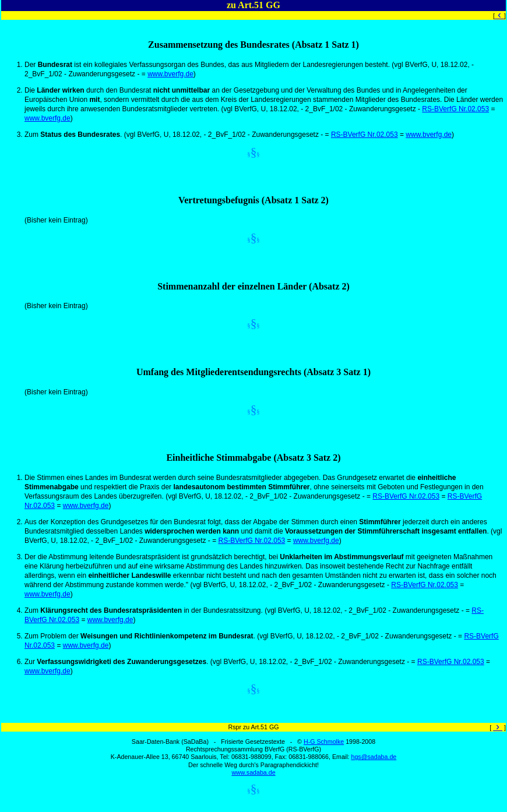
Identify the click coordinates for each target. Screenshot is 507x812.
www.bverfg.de (170, 74)
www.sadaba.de (253, 772)
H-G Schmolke (324, 742)
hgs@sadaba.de (374, 757)
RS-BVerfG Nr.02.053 (455, 109)
